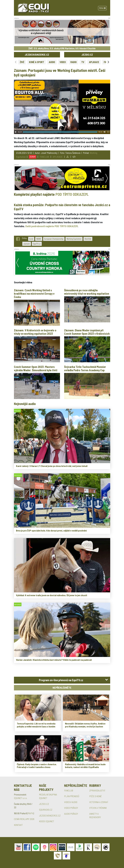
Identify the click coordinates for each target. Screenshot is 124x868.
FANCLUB (44, 157)
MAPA (31, 813)
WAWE (39, 239)
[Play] (16, 132)
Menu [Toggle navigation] (102, 8)
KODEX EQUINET (47, 821)
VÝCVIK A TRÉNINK (98, 808)
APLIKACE (94, 62)
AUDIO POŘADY (71, 814)
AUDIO (52, 62)
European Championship (54, 239)
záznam (27, 244)
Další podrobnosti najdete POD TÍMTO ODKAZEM (52, 226)
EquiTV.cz (37, 244)
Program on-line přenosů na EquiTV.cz (61, 680)
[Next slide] (108, 62)
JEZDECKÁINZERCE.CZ (37, 55)
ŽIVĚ (22, 62)
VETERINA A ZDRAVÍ (99, 802)
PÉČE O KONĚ (95, 796)
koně (31, 239)
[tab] (62, 680)
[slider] (60, 132)
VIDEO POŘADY (71, 808)
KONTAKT (18, 825)
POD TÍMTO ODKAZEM (72, 194)
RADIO (74, 62)
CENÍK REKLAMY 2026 (24, 819)
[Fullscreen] (108, 132)
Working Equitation (74, 239)
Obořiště (88, 239)
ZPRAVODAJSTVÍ (97, 790)
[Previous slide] (16, 62)
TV (83, 62)
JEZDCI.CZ (87, 55)
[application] (62, 107)
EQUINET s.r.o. (21, 798)
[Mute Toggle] (105, 132)
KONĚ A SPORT (37, 62)
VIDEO (63, 62)
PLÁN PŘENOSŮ (72, 796)
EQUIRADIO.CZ (46, 810)
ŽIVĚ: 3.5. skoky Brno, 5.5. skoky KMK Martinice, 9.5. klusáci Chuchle (62, 48)
